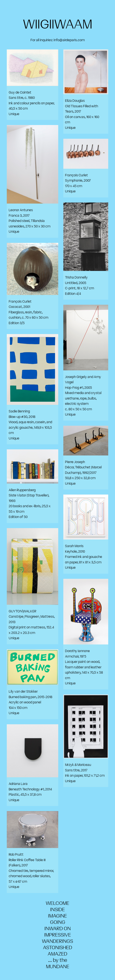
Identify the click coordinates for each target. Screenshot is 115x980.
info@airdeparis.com (69, 40)
